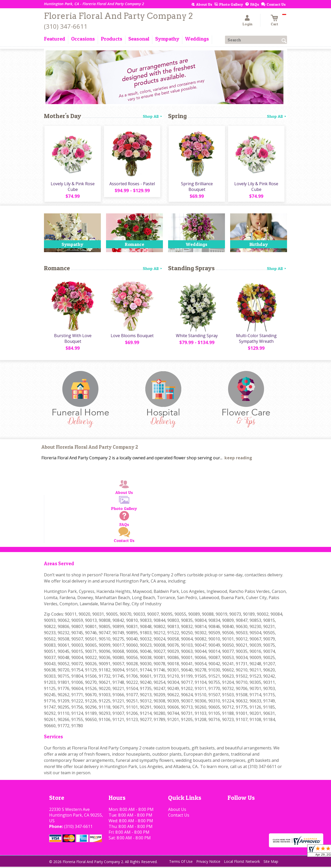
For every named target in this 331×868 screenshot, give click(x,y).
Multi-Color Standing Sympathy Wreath (256, 340)
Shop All (153, 116)
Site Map (271, 863)
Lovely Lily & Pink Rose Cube (72, 187)
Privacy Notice (208, 863)
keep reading (238, 459)
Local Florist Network (242, 863)
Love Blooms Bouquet (132, 337)
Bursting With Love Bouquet (73, 340)
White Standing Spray (197, 337)
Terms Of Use (181, 863)
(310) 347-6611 (66, 26)
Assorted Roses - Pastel (132, 184)
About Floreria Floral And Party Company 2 (90, 448)
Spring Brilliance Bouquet (197, 187)
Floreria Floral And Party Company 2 (118, 16)
